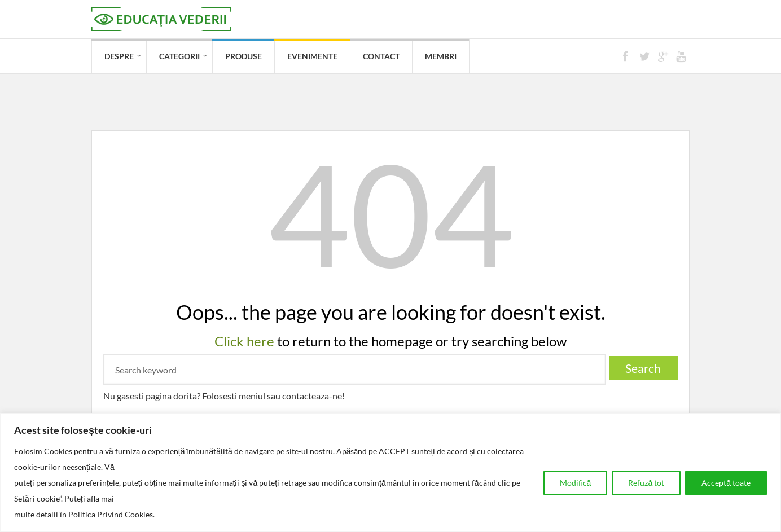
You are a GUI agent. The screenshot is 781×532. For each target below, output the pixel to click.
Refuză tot (646, 483)
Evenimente (312, 56)
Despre (119, 56)
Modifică (576, 483)
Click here (244, 341)
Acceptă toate (726, 483)
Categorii (179, 56)
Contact (381, 56)
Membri (441, 56)
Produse (243, 56)
